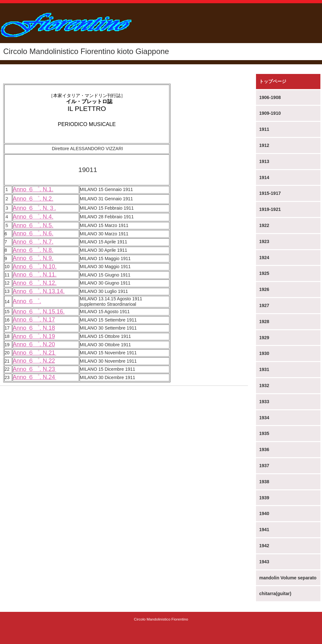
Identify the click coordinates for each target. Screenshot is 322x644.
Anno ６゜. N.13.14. (39, 291)
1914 (264, 177)
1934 (264, 418)
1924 (264, 258)
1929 (264, 338)
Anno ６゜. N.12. (35, 283)
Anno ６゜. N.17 (34, 320)
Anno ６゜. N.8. (33, 250)
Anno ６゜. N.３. (34, 208)
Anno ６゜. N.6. (33, 233)
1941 (264, 530)
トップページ (273, 81)
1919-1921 (270, 209)
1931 (264, 369)
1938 (264, 482)
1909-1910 (270, 113)
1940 (264, 513)
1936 (264, 449)
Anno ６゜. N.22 (34, 361)
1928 (264, 322)
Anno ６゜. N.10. (35, 267)
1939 (264, 498)
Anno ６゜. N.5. (33, 225)
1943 (264, 562)
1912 (264, 145)
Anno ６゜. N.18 (34, 328)
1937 (264, 466)
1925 (264, 273)
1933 (264, 402)
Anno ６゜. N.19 (34, 336)
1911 (264, 129)
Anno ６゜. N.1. (33, 189)
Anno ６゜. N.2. (33, 199)
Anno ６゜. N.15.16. (39, 312)
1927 (264, 305)
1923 (264, 241)
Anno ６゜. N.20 (34, 344)
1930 (264, 353)
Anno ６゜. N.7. (33, 242)
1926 (264, 289)
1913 (264, 161)
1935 (264, 433)
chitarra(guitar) (275, 594)
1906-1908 (270, 97)
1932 (264, 385)
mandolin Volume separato (288, 578)
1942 (264, 546)
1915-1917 (270, 193)
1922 (264, 225)
